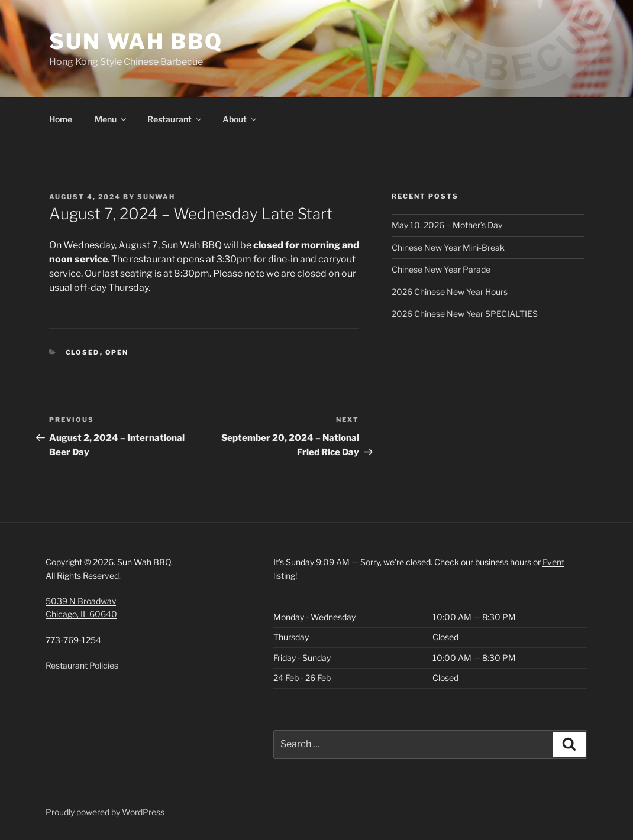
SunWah (156, 197)
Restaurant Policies (82, 665)
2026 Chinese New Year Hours (450, 292)
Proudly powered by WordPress (105, 812)
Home (61, 119)
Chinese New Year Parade (441, 269)
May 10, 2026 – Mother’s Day (447, 225)
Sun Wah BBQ (136, 41)
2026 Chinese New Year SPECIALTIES (465, 314)
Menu (111, 119)
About (240, 119)
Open (117, 352)
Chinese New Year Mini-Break (448, 247)
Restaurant (175, 119)
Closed (83, 352)
